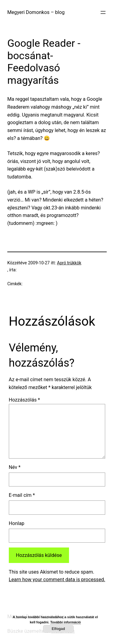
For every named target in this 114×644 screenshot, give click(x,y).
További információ (66, 622)
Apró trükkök (69, 263)
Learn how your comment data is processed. (57, 580)
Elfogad (58, 629)
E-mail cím (22, 495)
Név (15, 467)
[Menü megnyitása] (103, 12)
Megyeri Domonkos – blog (36, 12)
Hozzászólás (24, 400)
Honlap (17, 523)
